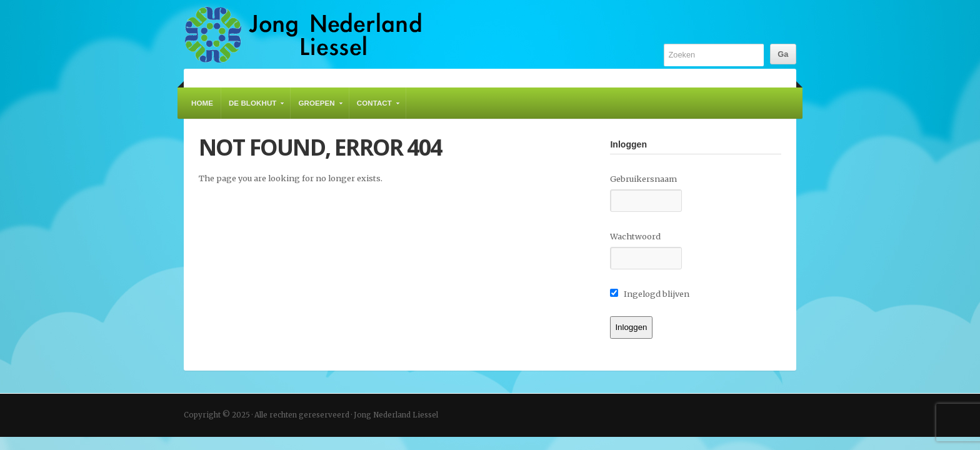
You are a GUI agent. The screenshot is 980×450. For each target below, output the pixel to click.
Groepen (317, 109)
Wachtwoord (635, 236)
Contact (375, 109)
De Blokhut (253, 109)
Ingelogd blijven (650, 294)
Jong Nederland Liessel (303, 34)
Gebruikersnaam (643, 179)
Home (202, 103)
